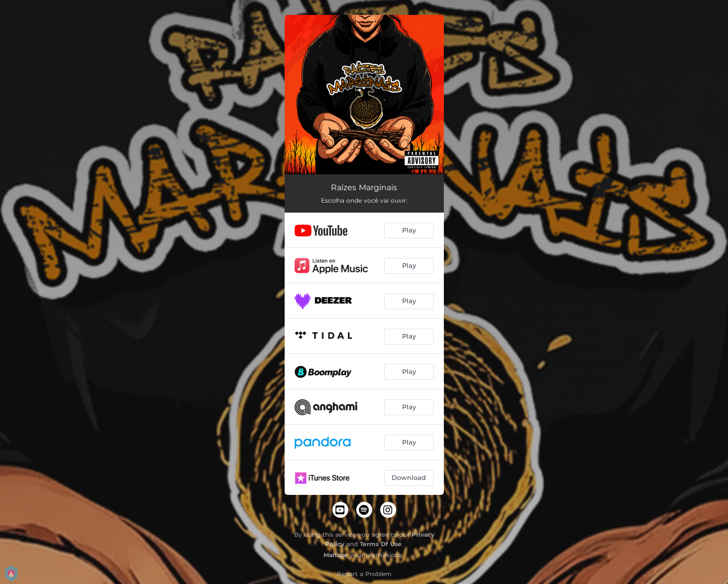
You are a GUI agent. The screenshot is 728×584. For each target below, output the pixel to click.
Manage (336, 555)
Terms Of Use (381, 544)
